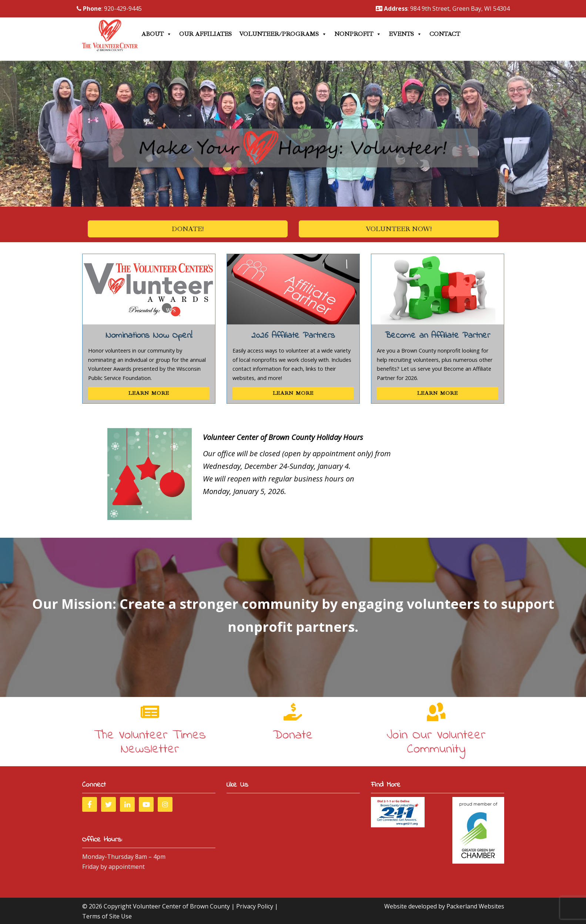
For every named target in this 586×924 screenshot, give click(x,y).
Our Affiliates (205, 34)
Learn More (149, 393)
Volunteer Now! (399, 229)
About (157, 34)
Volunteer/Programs (283, 34)
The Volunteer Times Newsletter (150, 743)
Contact (445, 34)
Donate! (188, 229)
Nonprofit (358, 34)
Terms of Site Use (107, 916)
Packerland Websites (475, 906)
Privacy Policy (255, 906)
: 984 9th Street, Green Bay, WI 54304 (443, 9)
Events (405, 34)
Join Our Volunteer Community (436, 743)
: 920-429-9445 (109, 9)
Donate (293, 735)
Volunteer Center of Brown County (181, 906)
